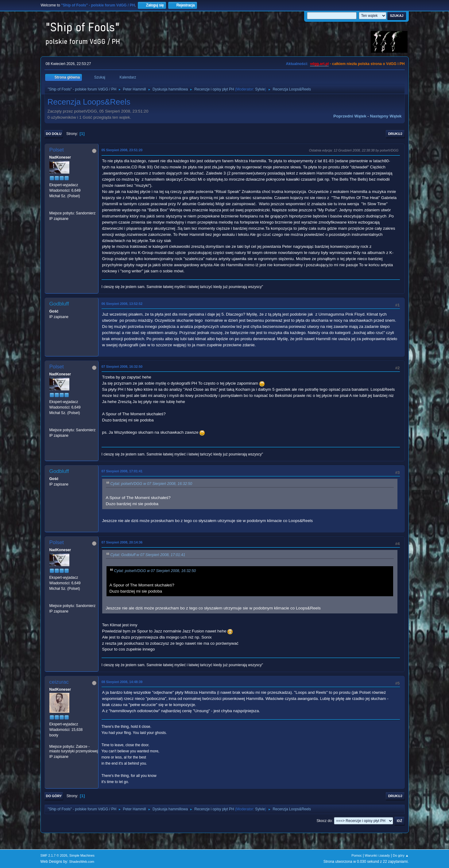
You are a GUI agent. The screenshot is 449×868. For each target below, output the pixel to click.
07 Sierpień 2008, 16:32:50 (122, 367)
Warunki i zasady (377, 855)
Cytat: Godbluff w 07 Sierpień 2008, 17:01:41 (148, 555)
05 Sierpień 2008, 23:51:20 (122, 150)
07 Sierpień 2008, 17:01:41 (122, 471)
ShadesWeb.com (82, 862)
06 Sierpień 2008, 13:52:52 (122, 304)
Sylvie (260, 89)
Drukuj (395, 134)
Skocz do (324, 821)
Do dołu (54, 134)
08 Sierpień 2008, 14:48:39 (122, 682)
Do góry (54, 796)
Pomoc (357, 855)
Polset (57, 150)
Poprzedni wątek (350, 116)
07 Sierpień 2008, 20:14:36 (122, 542)
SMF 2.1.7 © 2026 (54, 855)
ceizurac (59, 682)
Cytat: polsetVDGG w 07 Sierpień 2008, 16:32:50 (151, 484)
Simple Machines (82, 855)
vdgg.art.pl (319, 64)
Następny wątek (386, 116)
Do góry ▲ (401, 855)
